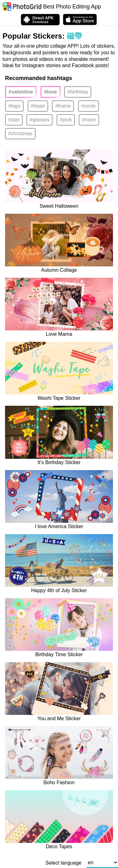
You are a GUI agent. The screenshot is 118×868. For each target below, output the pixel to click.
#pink (66, 120)
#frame (63, 106)
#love (51, 92)
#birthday (78, 92)
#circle (88, 106)
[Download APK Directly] (40, 20)
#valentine (21, 92)
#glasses (39, 120)
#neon (89, 120)
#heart (38, 106)
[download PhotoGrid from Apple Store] (80, 19)
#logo (14, 106)
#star (14, 120)
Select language (63, 863)
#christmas (20, 134)
